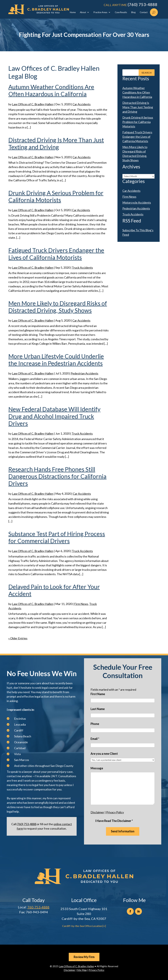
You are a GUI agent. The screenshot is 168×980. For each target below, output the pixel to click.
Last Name (98, 709)
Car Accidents (82, 104)
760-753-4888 (38, 907)
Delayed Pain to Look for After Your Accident (54, 590)
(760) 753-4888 (142, 5)
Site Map (82, 970)
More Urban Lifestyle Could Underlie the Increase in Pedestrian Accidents (56, 360)
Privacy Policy (115, 812)
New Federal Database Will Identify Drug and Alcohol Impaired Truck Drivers (54, 416)
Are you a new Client (104, 754)
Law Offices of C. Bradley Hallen (33, 104)
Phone (95, 724)
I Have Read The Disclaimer (114, 821)
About (83, 13)
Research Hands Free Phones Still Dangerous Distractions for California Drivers (57, 476)
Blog (133, 13)
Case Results (121, 13)
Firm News (81, 604)
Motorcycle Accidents (137, 202)
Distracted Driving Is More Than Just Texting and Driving (56, 143)
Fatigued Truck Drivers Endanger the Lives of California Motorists (56, 254)
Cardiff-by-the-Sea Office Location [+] (84, 926)
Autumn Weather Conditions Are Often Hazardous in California (51, 90)
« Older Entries (18, 638)
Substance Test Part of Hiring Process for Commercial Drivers (57, 537)
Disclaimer (97, 812)
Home (73, 13)
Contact (144, 13)
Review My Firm (84, 957)
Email (95, 739)
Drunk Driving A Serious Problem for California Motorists (56, 196)
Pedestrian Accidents (84, 373)
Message (97, 768)
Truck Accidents (82, 268)
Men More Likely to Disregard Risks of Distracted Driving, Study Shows (58, 307)
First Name (98, 694)
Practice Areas (100, 13)
